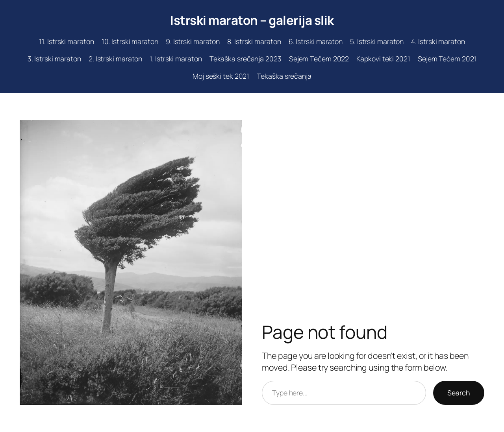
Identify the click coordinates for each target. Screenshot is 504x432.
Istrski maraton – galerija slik (252, 20)
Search (459, 393)
